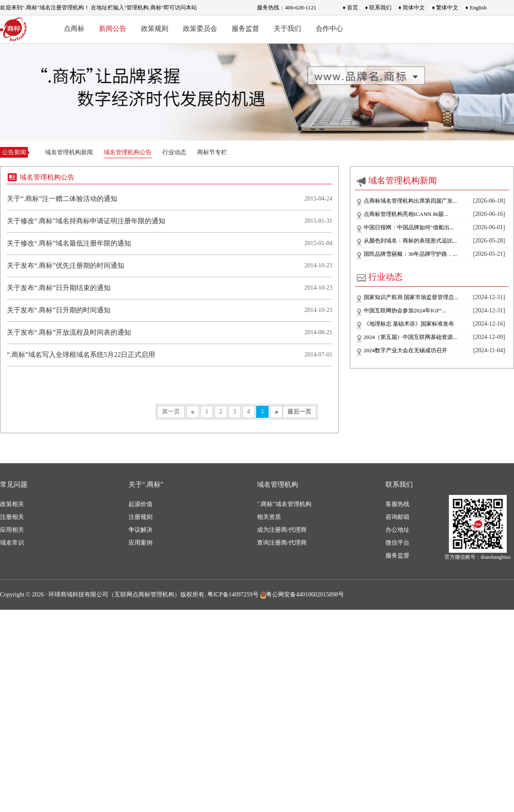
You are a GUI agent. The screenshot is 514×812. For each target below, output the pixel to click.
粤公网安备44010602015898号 (302, 595)
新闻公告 (113, 28)
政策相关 (12, 504)
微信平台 (397, 543)
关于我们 (287, 28)
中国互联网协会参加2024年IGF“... (405, 310)
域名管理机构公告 (128, 152)
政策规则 (155, 28)
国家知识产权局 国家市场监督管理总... (411, 297)
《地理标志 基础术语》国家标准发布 (409, 324)
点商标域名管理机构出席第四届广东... (410, 201)
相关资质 (269, 517)
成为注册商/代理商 (282, 530)
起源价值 (140, 504)
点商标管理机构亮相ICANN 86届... (406, 214)
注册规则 (140, 517)
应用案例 (140, 543)
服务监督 (245, 28)
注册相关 (12, 517)
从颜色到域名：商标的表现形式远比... (410, 241)
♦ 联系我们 (378, 7)
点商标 (74, 28)
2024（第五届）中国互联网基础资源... (410, 337)
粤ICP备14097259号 (233, 595)
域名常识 (12, 543)
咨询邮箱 (397, 517)
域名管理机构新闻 (69, 152)
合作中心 (329, 28)
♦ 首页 (350, 7)
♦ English (476, 7)
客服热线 (397, 504)
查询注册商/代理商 (282, 543)
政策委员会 (200, 28)
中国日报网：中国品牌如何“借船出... (409, 227)
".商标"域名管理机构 (284, 504)
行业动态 (174, 152)
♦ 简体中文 (412, 7)
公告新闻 (14, 152)
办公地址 (397, 530)
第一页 (171, 412)
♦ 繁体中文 (445, 7)
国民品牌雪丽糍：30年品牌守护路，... (410, 254)
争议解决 (140, 530)
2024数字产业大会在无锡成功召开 (405, 350)
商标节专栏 (212, 152)
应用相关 (12, 530)
